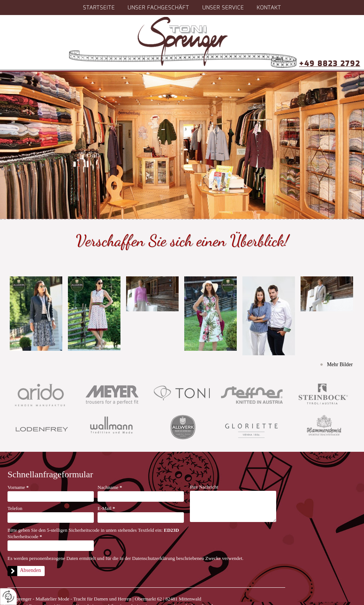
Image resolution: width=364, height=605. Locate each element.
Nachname (110, 487)
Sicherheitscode (25, 536)
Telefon (15, 508)
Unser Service (223, 8)
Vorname (18, 487)
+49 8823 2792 (330, 64)
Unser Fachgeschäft (158, 8)
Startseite (99, 8)
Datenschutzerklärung (153, 558)
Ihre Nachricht (204, 487)
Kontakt (269, 8)
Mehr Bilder (340, 364)
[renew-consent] (8, 597)
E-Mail (106, 508)
